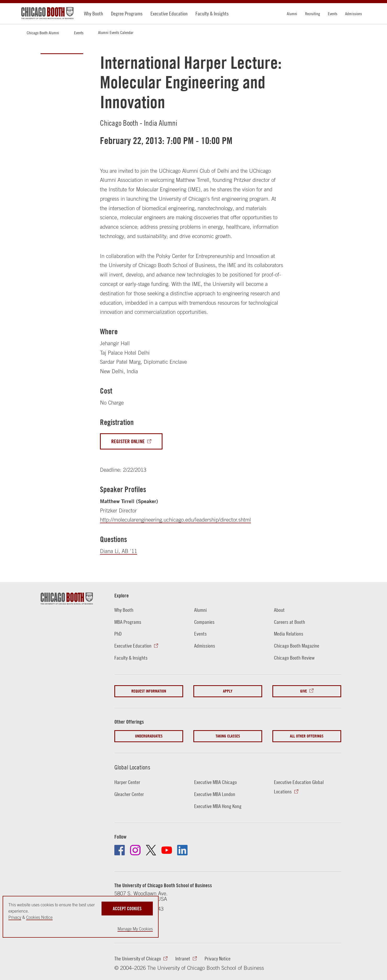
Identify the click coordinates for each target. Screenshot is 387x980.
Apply (228, 691)
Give (304, 691)
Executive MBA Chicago (215, 782)
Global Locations (132, 767)
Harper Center (127, 782)
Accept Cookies (127, 909)
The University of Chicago (138, 958)
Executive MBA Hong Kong (218, 806)
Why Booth (94, 13)
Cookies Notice (39, 917)
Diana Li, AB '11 (119, 551)
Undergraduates (149, 736)
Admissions (354, 14)
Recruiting (313, 14)
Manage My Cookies (135, 929)
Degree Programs (127, 13)
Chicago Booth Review (294, 658)
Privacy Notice (218, 958)
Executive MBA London (215, 794)
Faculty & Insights (212, 13)
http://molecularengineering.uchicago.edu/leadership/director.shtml (175, 520)
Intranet (183, 958)
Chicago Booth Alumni (43, 33)
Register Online (128, 441)
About (279, 610)
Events (333, 14)
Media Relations (289, 634)
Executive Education (169, 13)
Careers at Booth (290, 622)
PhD (118, 634)
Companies (204, 622)
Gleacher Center (129, 794)
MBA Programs (128, 622)
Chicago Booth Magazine (297, 646)
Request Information (149, 691)
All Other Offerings (307, 736)
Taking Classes (228, 736)
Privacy (15, 917)
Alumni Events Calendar (116, 32)
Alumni (292, 14)
